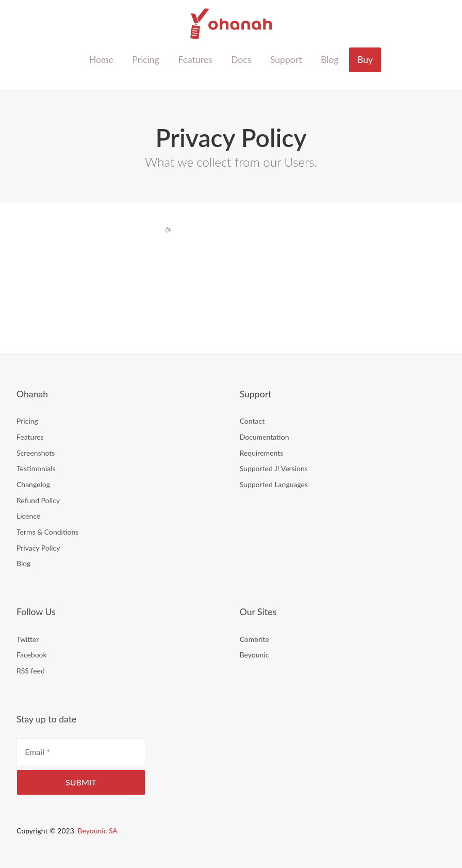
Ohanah (231, 24)
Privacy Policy (38, 548)
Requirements (262, 453)
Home (101, 60)
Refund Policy (38, 500)
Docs (241, 60)
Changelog (33, 484)
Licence (28, 516)
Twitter (28, 639)
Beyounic (254, 655)
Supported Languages (274, 484)
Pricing (146, 60)
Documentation (265, 437)
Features (195, 60)
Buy (365, 60)
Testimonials (36, 468)
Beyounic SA (98, 831)
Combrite (254, 639)
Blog (329, 60)
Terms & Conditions (47, 532)
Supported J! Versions (274, 468)
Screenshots (36, 453)
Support (286, 60)
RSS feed (31, 671)
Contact (252, 421)
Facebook (32, 655)
